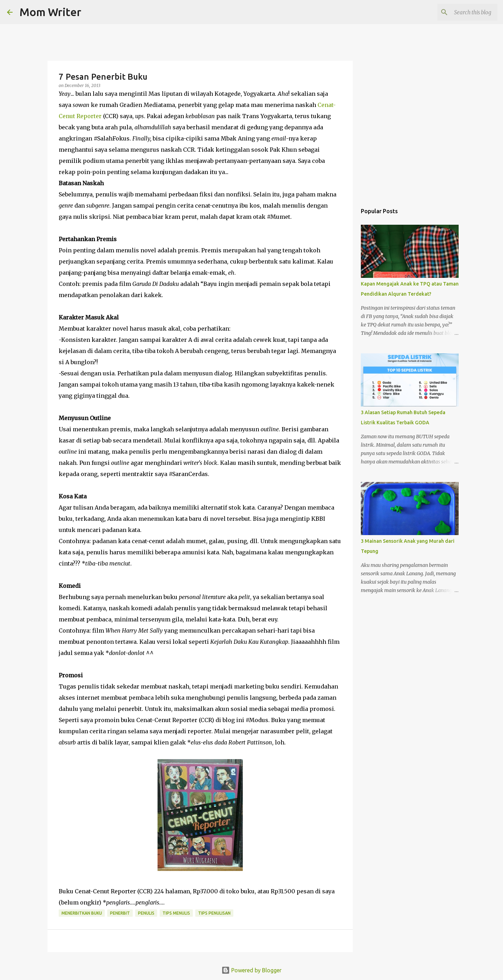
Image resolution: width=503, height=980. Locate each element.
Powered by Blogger (251, 970)
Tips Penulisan (214, 913)
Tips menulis (176, 913)
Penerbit (120, 913)
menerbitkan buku (82, 913)
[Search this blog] (461, 12)
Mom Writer (50, 12)
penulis (146, 913)
